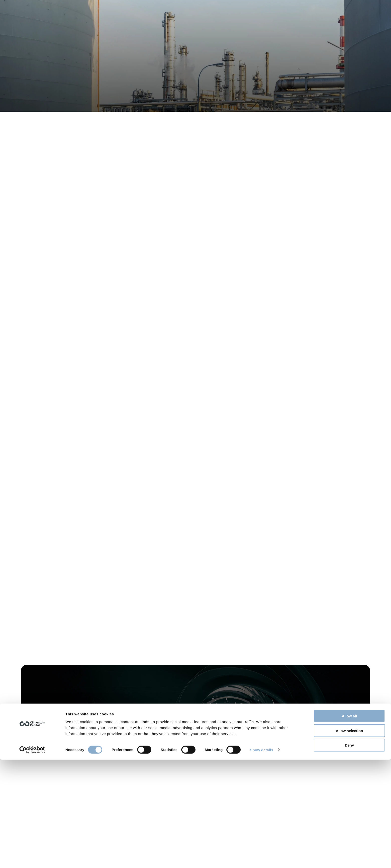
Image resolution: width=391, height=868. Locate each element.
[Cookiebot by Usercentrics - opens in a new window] (32, 858)
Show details (262, 858)
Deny (349, 853)
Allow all (349, 824)
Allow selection (349, 839)
